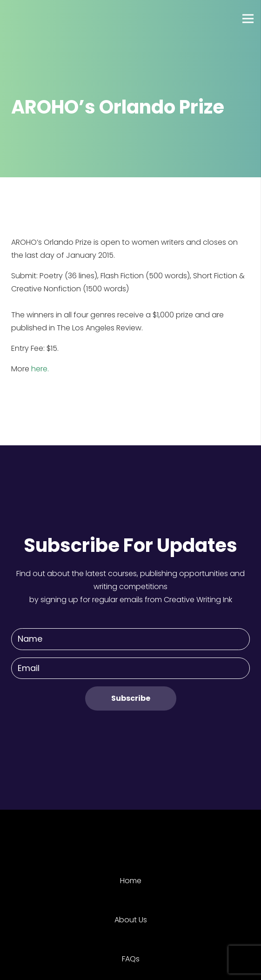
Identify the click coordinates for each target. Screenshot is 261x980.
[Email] (130, 668)
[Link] (41, 19)
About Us (131, 920)
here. (40, 369)
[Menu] (248, 19)
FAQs (131, 959)
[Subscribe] (131, 698)
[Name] (130, 639)
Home (131, 881)
